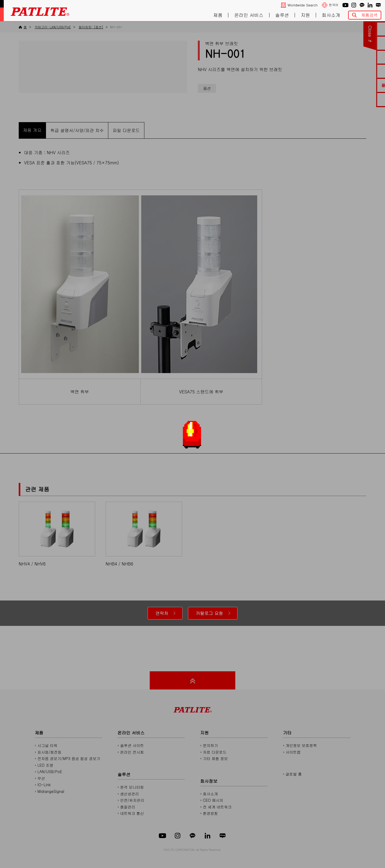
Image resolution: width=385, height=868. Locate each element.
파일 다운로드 (126, 130)
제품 (218, 15)
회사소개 (331, 15)
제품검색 (369, 15)
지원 (305, 15)
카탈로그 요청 (209, 613)
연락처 (162, 613)
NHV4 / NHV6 (57, 534)
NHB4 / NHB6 (144, 534)
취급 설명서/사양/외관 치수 (77, 130)
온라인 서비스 (249, 15)
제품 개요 (32, 130)
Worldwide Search (303, 5)
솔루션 (282, 15)
